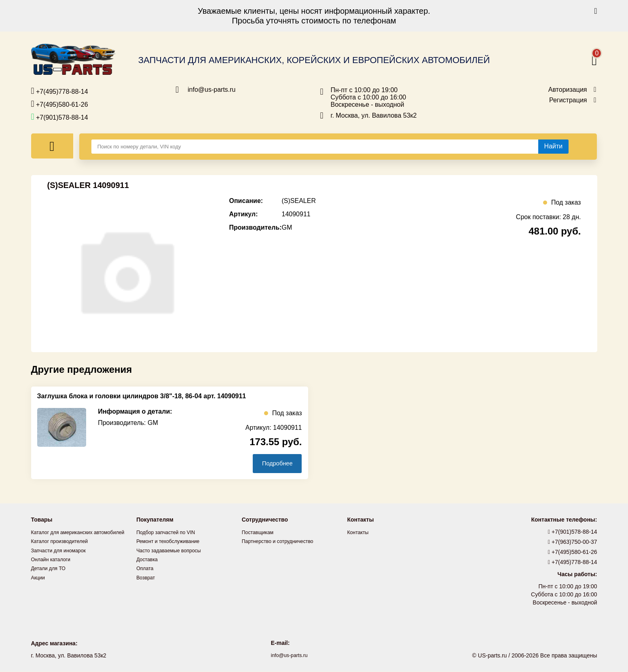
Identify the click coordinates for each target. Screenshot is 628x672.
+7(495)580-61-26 (60, 104)
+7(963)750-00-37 (573, 543)
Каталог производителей (63, 551)
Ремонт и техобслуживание (172, 542)
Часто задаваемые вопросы (173, 551)
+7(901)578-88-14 (60, 117)
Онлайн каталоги (54, 568)
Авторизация (568, 90)
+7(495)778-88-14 (60, 91)
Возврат (147, 577)
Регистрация (568, 100)
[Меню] (52, 146)
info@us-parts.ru (212, 90)
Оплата (146, 568)
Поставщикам (260, 533)
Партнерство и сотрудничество (283, 542)
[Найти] (554, 146)
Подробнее (273, 464)
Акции (39, 586)
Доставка (148, 560)
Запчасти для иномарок (62, 560)
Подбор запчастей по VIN (170, 533)
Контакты (359, 533)
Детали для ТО (51, 577)
